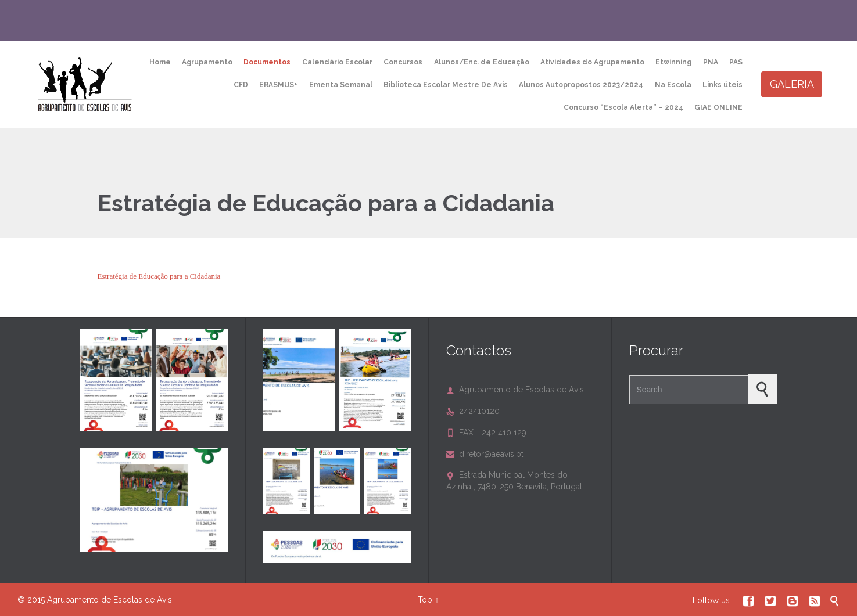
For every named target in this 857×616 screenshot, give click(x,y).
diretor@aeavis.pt (485, 454)
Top (425, 600)
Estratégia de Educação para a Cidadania (159, 276)
